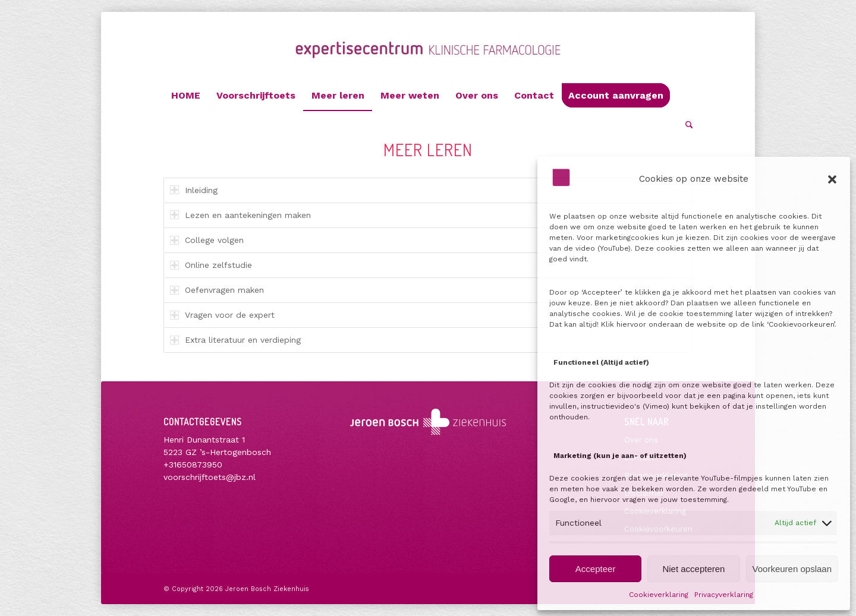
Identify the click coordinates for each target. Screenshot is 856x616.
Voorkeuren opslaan (792, 569)
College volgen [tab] (207, 240)
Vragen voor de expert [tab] (222, 315)
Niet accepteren (693, 569)
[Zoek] (685, 125)
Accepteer (596, 569)
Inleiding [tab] (194, 190)
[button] (832, 179)
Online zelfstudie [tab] (211, 265)
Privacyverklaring (724, 595)
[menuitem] (186, 96)
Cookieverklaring (659, 595)
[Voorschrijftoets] (428, 61)
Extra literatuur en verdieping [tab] (235, 340)
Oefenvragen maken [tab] (217, 290)
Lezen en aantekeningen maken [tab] (240, 215)
